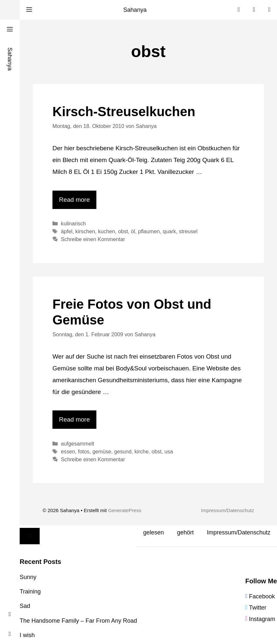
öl (133, 231)
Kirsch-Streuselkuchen (124, 112)
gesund (123, 451)
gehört (185, 532)
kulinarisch (73, 223)
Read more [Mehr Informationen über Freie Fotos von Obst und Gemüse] (74, 419)
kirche (141, 451)
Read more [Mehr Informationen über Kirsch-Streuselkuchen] (74, 200)
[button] (29, 10)
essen (68, 451)
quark (169, 231)
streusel (188, 231)
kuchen (107, 231)
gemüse (102, 451)
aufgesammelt (78, 444)
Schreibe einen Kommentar (93, 239)
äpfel (67, 231)
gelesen (154, 532)
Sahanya (135, 10)
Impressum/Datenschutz (228, 510)
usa (169, 451)
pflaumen (149, 231)
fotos (84, 451)
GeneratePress (125, 510)
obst (123, 231)
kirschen (85, 231)
